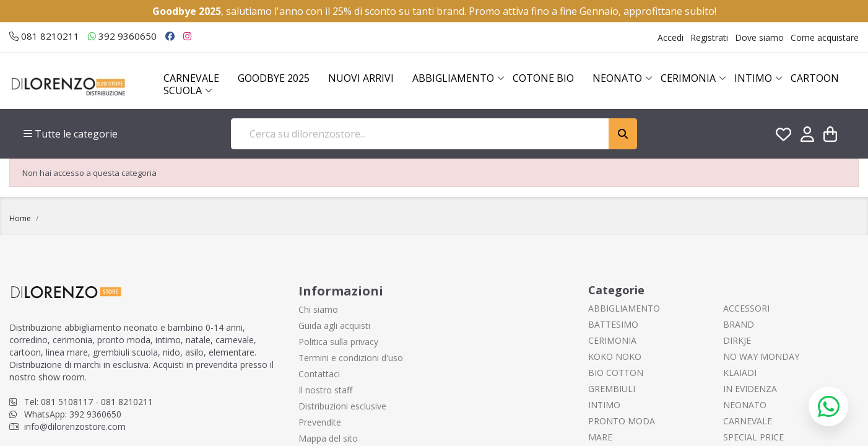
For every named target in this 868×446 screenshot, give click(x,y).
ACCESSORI (746, 308)
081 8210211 (44, 36)
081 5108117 (67, 402)
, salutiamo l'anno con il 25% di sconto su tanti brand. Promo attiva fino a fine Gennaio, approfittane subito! (434, 11)
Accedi (671, 37)
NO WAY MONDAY (761, 356)
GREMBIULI (612, 389)
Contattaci (319, 374)
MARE (600, 437)
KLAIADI (740, 373)
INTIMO (604, 405)
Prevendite (320, 422)
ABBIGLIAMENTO (624, 308)
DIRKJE (737, 340)
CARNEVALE (748, 421)
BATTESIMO (613, 324)
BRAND (739, 324)
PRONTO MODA (622, 421)
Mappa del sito (328, 438)
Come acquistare (825, 37)
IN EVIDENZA (750, 389)
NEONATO (745, 405)
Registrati (709, 37)
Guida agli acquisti (334, 326)
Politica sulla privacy (338, 342)
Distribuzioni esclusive (342, 406)
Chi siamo (318, 309)
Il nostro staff (325, 390)
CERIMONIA (612, 340)
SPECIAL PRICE (753, 437)
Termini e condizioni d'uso (351, 358)
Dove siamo (759, 37)
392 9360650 (122, 36)
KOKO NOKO (615, 356)
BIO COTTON (616, 373)
